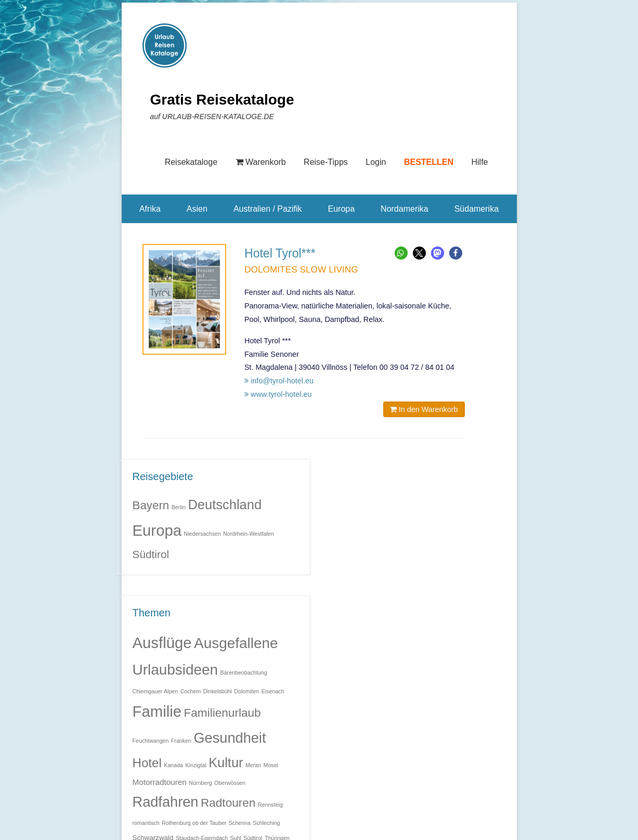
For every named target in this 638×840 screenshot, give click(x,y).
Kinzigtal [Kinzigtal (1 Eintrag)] (196, 765)
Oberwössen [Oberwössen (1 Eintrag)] (230, 783)
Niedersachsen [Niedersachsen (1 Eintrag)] (203, 534)
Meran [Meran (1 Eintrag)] (253, 765)
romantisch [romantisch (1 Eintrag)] (146, 823)
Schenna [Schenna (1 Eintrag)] (240, 823)
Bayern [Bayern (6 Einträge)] (151, 505)
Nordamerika (405, 209)
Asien (197, 209)
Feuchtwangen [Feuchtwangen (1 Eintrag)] (151, 741)
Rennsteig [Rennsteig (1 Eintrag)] (270, 805)
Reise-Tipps (326, 162)
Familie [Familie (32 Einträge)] (157, 711)
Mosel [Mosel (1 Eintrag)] (271, 765)
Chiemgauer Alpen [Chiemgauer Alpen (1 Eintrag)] (155, 691)
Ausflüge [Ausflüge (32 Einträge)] (162, 643)
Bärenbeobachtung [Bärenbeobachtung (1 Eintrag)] (244, 673)
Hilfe (479, 162)
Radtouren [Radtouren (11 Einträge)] (228, 803)
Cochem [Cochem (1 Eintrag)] (191, 691)
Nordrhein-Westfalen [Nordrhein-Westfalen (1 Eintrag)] (249, 534)
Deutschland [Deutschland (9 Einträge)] (225, 505)
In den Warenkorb (424, 409)
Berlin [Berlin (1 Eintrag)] (179, 507)
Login (376, 162)
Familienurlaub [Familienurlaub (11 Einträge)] (222, 713)
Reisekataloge (191, 162)
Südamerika (477, 209)
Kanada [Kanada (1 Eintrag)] (173, 765)
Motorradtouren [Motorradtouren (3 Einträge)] (160, 782)
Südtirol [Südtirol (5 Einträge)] (151, 554)
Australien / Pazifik (268, 209)
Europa (341, 209)
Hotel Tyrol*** (280, 253)
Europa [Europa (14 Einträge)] (157, 530)
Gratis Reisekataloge (222, 100)
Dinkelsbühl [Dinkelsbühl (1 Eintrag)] (218, 691)
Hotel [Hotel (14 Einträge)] (147, 763)
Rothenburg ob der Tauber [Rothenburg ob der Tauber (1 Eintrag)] (194, 823)
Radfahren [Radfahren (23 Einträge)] (166, 802)
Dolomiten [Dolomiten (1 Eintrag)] (246, 691)
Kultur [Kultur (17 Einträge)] (226, 763)
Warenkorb (261, 162)
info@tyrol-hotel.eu (279, 381)
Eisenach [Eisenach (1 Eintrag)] (273, 691)
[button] (401, 253)
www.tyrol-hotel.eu (278, 394)
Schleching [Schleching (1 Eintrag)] (266, 823)
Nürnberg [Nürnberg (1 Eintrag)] (200, 783)
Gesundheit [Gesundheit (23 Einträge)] (230, 738)
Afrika (150, 209)
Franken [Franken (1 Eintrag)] (181, 741)
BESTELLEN (429, 162)
